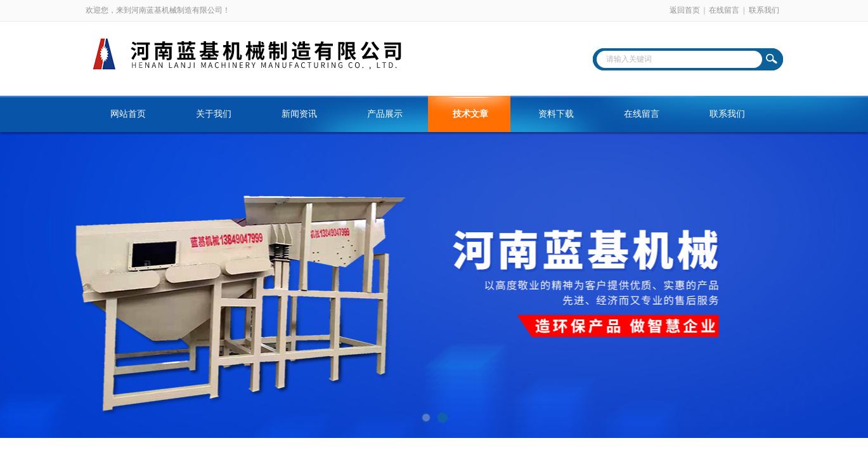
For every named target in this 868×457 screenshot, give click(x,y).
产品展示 (385, 114)
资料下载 (556, 114)
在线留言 (724, 10)
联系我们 (764, 10)
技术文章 (470, 114)
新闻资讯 (299, 114)
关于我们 (214, 114)
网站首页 (128, 114)
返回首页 (685, 10)
